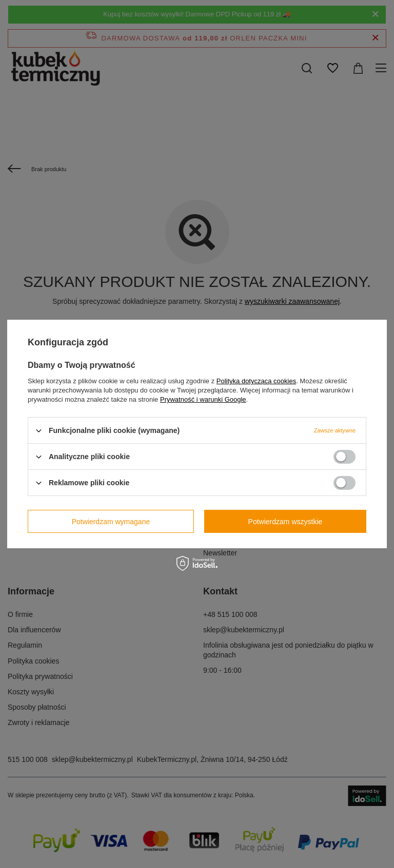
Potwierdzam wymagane (111, 521)
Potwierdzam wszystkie (285, 521)
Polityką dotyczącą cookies (256, 381)
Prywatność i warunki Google (203, 399)
